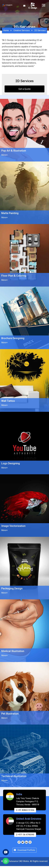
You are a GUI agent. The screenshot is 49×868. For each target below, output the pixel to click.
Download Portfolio (24, 854)
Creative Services (22, 30)
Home (6, 30)
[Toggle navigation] (44, 5)
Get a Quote (24, 89)
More (4, 155)
